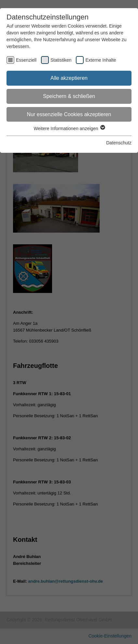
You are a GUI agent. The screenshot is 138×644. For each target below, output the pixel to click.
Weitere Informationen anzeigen (69, 128)
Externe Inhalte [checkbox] (101, 60)
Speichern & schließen (69, 96)
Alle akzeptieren (69, 78)
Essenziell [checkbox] (26, 60)
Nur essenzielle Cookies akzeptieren (69, 114)
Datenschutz (119, 143)
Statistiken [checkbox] (61, 60)
